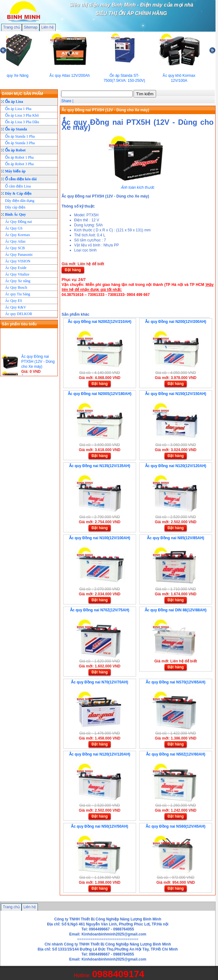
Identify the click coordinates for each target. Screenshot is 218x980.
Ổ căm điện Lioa (18, 186)
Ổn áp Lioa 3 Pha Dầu (22, 122)
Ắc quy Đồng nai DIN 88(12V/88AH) (176, 610)
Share (66, 101)
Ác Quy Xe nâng (18, 281)
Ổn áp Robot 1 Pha (19, 157)
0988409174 (118, 974)
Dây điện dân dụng (20, 201)
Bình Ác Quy (15, 214)
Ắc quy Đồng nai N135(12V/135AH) (100, 466)
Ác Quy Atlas (15, 241)
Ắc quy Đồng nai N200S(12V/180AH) (100, 394)
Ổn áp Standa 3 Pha (20, 143)
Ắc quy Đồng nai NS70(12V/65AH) (175, 682)
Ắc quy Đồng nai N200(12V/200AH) (176, 322)
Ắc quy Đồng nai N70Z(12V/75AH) (100, 610)
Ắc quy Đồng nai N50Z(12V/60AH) (176, 754)
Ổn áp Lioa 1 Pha (18, 109)
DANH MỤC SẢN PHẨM (23, 94)
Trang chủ (12, 27)
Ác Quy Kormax (18, 235)
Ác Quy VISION (18, 261)
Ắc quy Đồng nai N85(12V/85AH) (175, 538)
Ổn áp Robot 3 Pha (19, 164)
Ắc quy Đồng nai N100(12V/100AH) (100, 538)
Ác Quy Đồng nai (18, 222)
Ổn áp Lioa (14, 102)
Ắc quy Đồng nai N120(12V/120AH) (176, 466)
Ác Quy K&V (15, 307)
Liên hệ (48, 27)
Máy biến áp (15, 171)
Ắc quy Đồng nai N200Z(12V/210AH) (100, 322)
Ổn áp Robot (15, 150)
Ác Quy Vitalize (17, 274)
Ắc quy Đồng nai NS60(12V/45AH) (175, 826)
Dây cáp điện (15, 207)
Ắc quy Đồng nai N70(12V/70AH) (99, 682)
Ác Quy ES (14, 301)
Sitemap (31, 27)
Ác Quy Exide (16, 268)
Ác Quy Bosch (16, 287)
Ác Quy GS (14, 228)
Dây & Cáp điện (18, 193)
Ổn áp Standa (16, 129)
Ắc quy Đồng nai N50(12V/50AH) (99, 826)
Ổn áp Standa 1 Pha (20, 136)
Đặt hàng (73, 270)
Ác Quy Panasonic (19, 255)
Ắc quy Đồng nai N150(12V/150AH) (176, 394)
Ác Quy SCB (15, 248)
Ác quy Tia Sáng (18, 294)
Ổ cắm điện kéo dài (21, 179)
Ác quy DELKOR (19, 314)
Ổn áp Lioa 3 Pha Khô (22, 115)
